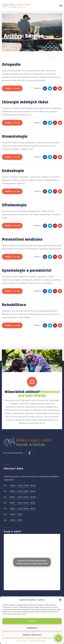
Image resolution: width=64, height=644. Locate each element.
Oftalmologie (14, 205)
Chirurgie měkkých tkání (25, 102)
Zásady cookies (22, 641)
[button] (60, 600)
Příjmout (32, 621)
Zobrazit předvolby (32, 635)
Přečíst (12, 88)
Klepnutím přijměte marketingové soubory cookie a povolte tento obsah (32, 562)
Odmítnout (32, 628)
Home (6, 29)
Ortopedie (11, 65)
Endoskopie (13, 171)
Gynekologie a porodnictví (27, 270)
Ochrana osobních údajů (37, 641)
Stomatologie (15, 136)
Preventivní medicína (22, 239)
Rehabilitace (14, 305)
